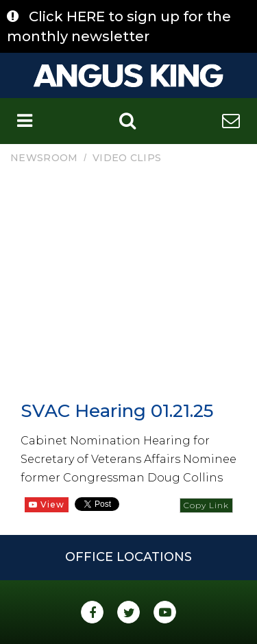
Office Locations (128, 557)
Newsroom (44, 158)
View (47, 504)
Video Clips (127, 158)
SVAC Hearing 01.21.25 (117, 411)
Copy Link (206, 505)
